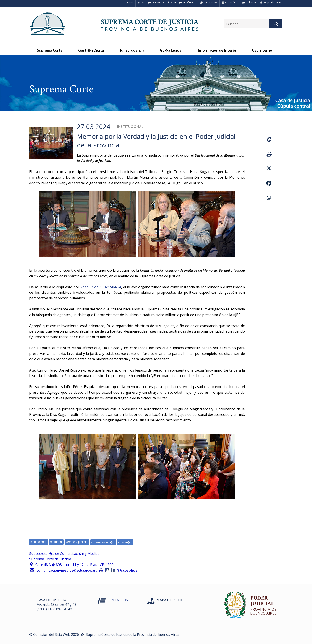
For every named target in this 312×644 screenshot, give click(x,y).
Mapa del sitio (270, 2)
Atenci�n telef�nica (182, 2)
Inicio (130, 2)
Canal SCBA (209, 2)
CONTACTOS (117, 600)
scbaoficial (230, 2)
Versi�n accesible (151, 2)
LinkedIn (249, 2)
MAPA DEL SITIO (170, 600)
